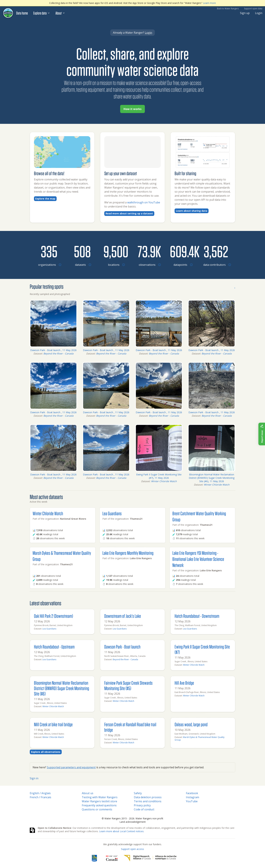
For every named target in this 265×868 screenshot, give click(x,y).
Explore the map (45, 199)
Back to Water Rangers (228, 9)
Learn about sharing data (192, 211)
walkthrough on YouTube (144, 202)
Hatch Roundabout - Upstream (54, 647)
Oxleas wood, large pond (191, 724)
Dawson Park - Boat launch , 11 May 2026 (53, 350)
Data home (22, 13)
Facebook (192, 793)
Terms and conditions (148, 801)
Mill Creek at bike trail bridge (53, 724)
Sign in (34, 778)
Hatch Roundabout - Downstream (197, 616)
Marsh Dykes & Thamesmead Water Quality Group (200, 739)
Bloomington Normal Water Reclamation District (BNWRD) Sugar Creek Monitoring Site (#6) (62, 688)
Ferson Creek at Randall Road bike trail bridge (130, 727)
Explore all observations (46, 752)
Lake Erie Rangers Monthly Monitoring (128, 553)
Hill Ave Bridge (184, 683)
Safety (138, 793)
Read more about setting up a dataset (129, 213)
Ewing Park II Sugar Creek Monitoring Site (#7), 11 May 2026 (159, 476)
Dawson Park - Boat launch (122, 647)
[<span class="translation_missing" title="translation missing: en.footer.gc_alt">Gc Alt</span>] (112, 858)
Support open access (132, 849)
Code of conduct (144, 809)
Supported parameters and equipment (71, 767)
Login (259, 13)
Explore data (42, 13)
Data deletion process (148, 797)
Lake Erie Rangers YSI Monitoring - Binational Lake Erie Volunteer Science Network (198, 559)
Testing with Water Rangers (100, 797)
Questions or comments (97, 809)
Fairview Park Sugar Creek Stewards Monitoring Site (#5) (128, 685)
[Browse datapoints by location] (182, 251)
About (60, 13)
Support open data (253, 9)
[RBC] (94, 858)
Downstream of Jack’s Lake (123, 616)
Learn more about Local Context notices (121, 831)
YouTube (192, 801)
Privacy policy (142, 805)
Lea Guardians (112, 513)
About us (88, 793)
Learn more (209, 3)
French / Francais (40, 797)
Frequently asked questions (99, 805)
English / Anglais (40, 793)
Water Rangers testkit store (99, 801)
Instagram (192, 797)
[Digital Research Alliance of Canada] (150, 858)
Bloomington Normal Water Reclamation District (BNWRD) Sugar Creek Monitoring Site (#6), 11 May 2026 (212, 478)
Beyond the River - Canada (58, 354)
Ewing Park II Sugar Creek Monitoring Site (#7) (202, 649)
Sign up (245, 13)
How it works (132, 109)
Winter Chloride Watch (164, 481)
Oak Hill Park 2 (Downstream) (53, 616)
